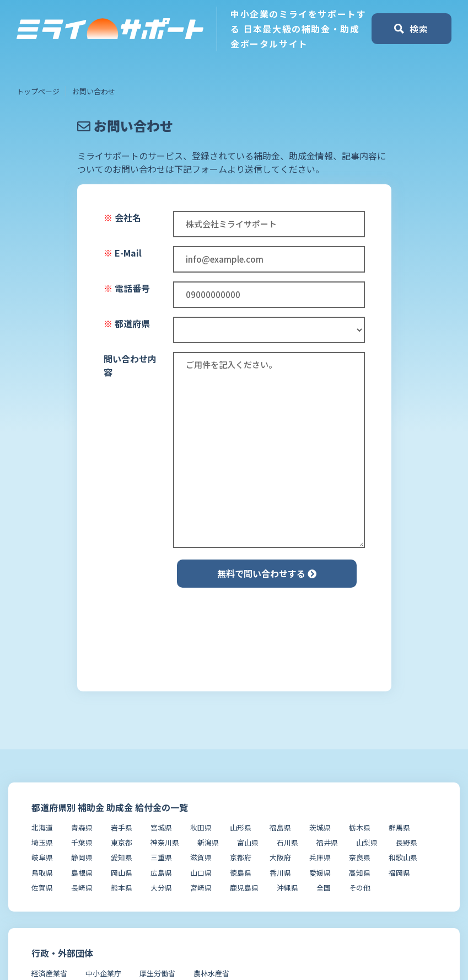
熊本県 (122, 888)
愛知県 (122, 857)
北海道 (42, 827)
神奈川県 (165, 842)
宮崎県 (201, 888)
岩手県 (122, 827)
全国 (324, 888)
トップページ (38, 91)
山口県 (201, 873)
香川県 (280, 873)
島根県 (82, 873)
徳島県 (241, 873)
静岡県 (82, 857)
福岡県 (399, 873)
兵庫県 (320, 857)
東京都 (122, 842)
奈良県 (360, 857)
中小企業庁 (103, 973)
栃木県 (360, 827)
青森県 (82, 827)
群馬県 (399, 827)
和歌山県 (403, 857)
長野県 (407, 842)
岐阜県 (42, 857)
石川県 (287, 842)
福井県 (327, 842)
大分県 (161, 888)
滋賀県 (201, 857)
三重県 (161, 857)
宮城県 (161, 827)
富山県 (248, 842)
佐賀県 (42, 888)
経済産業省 (49, 973)
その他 (360, 888)
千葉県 (82, 842)
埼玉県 (42, 842)
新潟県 (208, 842)
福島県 (280, 827)
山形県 (241, 827)
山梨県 (367, 842)
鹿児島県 (244, 888)
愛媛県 (320, 873)
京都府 (241, 857)
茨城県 (320, 827)
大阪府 (280, 857)
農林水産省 (211, 973)
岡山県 (122, 873)
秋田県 (201, 827)
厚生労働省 (157, 973)
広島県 (161, 873)
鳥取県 (42, 873)
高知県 (360, 873)
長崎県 (82, 888)
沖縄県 (287, 888)
